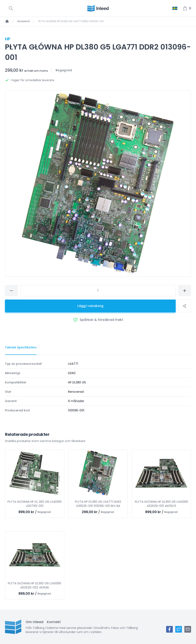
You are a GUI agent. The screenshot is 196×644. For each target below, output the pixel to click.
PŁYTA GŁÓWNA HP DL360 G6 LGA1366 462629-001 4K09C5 (161, 504)
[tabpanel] (98, 387)
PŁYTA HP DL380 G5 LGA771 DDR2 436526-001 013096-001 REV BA (98, 504)
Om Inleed (35, 622)
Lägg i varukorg (90, 306)
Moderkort (24, 21)
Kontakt (54, 622)
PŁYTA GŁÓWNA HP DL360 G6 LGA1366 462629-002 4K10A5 (35, 585)
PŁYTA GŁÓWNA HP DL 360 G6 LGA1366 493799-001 (35, 504)
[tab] (21, 348)
